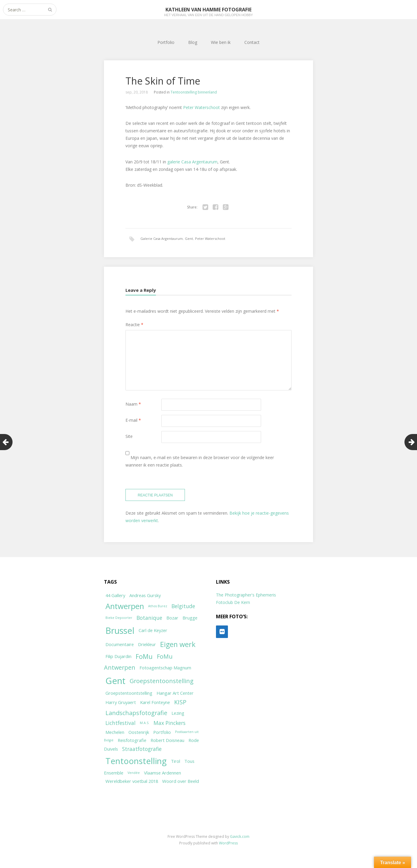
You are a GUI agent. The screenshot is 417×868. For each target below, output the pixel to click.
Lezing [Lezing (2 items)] (178, 713)
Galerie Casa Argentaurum (162, 239)
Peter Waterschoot (201, 107)
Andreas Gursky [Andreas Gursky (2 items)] (145, 595)
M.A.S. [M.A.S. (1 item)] (145, 723)
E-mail (133, 420)
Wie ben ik (221, 42)
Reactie (134, 325)
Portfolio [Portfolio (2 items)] (162, 732)
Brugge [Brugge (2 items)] (190, 618)
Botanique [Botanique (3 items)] (149, 618)
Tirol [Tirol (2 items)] (175, 761)
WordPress (228, 843)
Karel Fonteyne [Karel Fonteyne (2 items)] (155, 702)
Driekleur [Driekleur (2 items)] (147, 644)
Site (129, 436)
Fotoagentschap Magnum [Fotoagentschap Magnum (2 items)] (165, 668)
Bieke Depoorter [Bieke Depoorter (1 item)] (119, 618)
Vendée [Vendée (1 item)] (134, 773)
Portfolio (166, 42)
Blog (193, 42)
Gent (189, 239)
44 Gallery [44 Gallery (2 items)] (115, 595)
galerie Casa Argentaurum (192, 162)
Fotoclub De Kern (233, 602)
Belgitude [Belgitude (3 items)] (183, 606)
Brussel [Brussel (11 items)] (120, 630)
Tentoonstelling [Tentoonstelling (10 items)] (136, 761)
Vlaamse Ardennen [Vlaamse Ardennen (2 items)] (162, 773)
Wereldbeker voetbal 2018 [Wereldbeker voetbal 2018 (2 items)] (132, 781)
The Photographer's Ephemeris (246, 595)
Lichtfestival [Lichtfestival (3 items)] (121, 723)
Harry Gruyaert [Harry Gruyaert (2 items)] (121, 702)
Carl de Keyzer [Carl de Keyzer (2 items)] (153, 630)
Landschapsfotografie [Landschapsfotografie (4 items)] (136, 713)
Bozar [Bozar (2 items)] (172, 618)
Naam (133, 404)
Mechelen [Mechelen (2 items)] (115, 732)
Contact (252, 42)
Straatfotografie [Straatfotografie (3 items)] (142, 749)
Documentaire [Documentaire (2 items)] (120, 644)
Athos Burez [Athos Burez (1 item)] (158, 606)
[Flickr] (222, 632)
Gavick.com (240, 836)
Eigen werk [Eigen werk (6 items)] (178, 644)
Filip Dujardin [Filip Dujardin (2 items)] (118, 656)
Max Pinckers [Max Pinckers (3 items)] (170, 723)
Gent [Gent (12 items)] (115, 681)
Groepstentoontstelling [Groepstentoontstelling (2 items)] (129, 693)
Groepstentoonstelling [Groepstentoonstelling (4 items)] (162, 681)
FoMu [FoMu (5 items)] (144, 656)
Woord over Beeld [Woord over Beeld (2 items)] (181, 781)
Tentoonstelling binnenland (194, 92)
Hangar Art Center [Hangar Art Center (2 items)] (175, 693)
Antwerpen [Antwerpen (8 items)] (125, 606)
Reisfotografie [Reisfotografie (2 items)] (132, 740)
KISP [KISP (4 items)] (180, 702)
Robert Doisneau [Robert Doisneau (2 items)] (167, 740)
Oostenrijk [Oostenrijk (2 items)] (139, 732)
